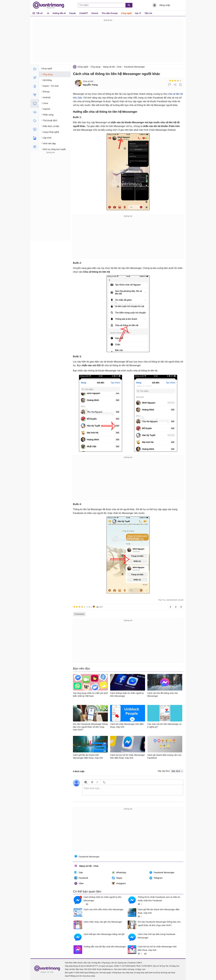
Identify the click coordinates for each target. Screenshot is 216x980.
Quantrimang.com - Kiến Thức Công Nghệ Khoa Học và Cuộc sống (50, 5)
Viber (79, 883)
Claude (73, 13)
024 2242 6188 (90, 969)
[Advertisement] (108, 42)
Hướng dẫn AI (59, 13)
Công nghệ (126, 13)
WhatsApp (119, 872)
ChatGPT (84, 13)
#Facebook (79, 614)
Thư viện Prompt (110, 13)
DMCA (139, 963)
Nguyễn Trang (90, 85)
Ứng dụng (95, 67)
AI (48, 13)
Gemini (95, 13)
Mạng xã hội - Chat (112, 67)
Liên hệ (114, 963)
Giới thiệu (69, 963)
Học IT (138, 13)
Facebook (81, 878)
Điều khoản (78, 963)
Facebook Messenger (134, 67)
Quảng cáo (122, 963)
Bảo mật (87, 963)
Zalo (79, 872)
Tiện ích (148, 13)
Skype (117, 878)
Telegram (156, 878)
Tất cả (39, 13)
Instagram (119, 883)
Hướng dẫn (96, 963)
